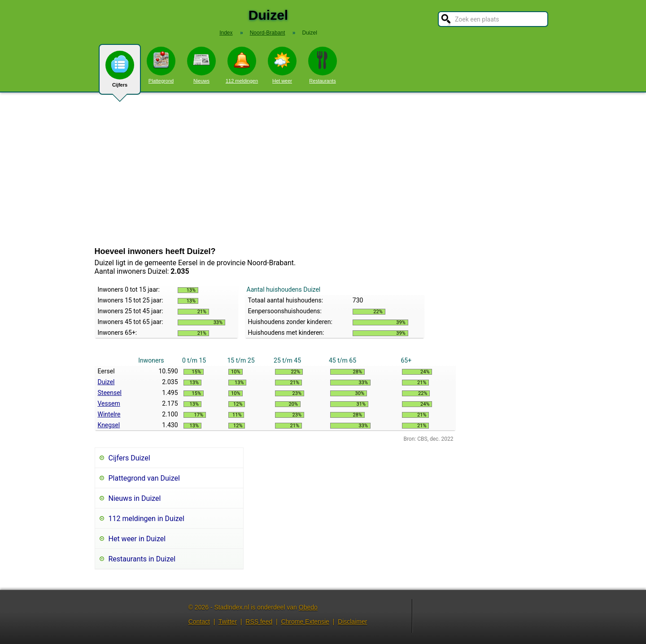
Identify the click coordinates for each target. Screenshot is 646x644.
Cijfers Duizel (129, 458)
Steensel (110, 393)
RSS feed (259, 622)
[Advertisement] (323, 170)
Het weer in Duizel (137, 539)
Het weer (282, 65)
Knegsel (109, 425)
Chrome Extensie (305, 622)
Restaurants (323, 65)
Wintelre (109, 414)
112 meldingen (242, 65)
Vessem (109, 403)
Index (226, 33)
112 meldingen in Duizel (146, 519)
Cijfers (120, 73)
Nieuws (201, 65)
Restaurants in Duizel (142, 559)
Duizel (106, 382)
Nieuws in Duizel (135, 498)
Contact (199, 622)
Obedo (308, 607)
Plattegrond (161, 65)
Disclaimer (352, 622)
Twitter (228, 622)
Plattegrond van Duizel (144, 478)
